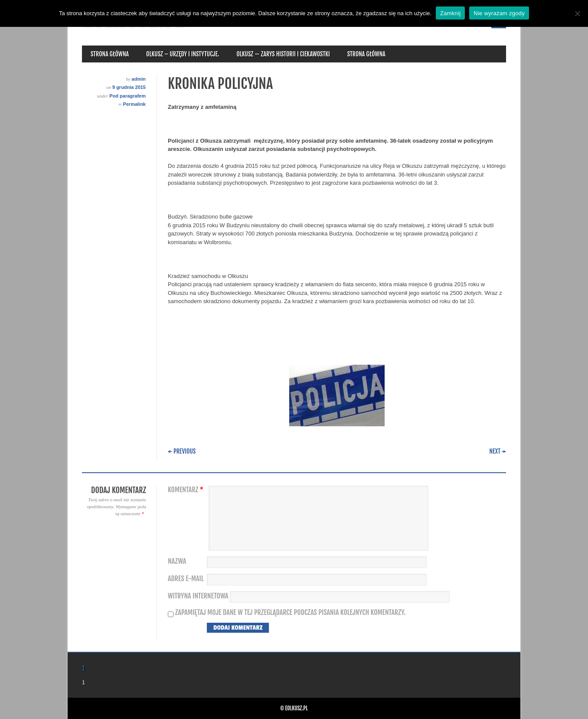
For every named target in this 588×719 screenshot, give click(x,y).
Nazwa (177, 561)
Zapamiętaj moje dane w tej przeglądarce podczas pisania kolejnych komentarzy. (291, 613)
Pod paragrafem (127, 96)
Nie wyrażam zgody (499, 13)
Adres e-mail (186, 579)
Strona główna (110, 54)
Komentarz (187, 490)
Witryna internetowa (198, 596)
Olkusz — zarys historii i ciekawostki (283, 54)
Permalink (134, 104)
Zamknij (450, 13)
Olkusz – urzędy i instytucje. (183, 54)
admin (139, 79)
